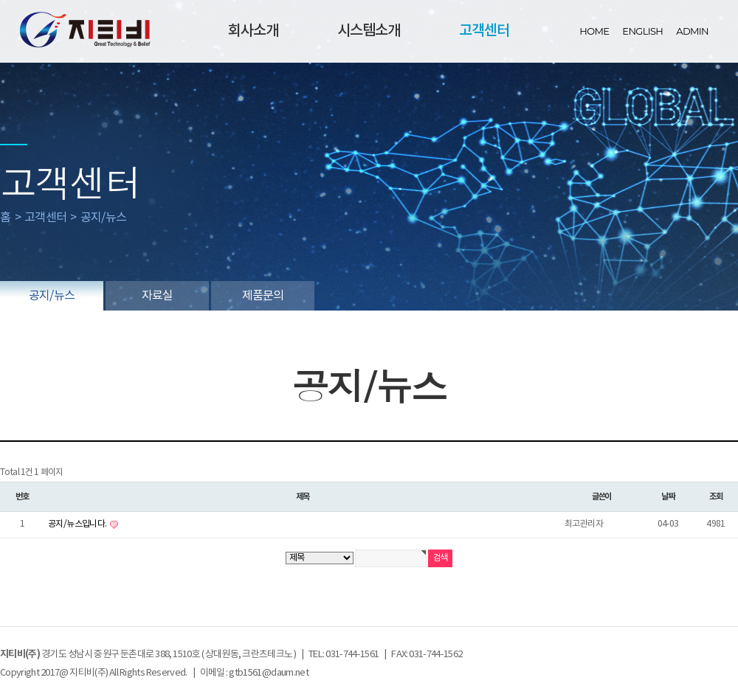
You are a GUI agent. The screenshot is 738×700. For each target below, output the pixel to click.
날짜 (668, 496)
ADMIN (692, 31)
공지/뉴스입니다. (78, 524)
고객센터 (484, 31)
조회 (716, 496)
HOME (594, 31)
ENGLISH (642, 31)
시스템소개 (369, 31)
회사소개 (253, 31)
